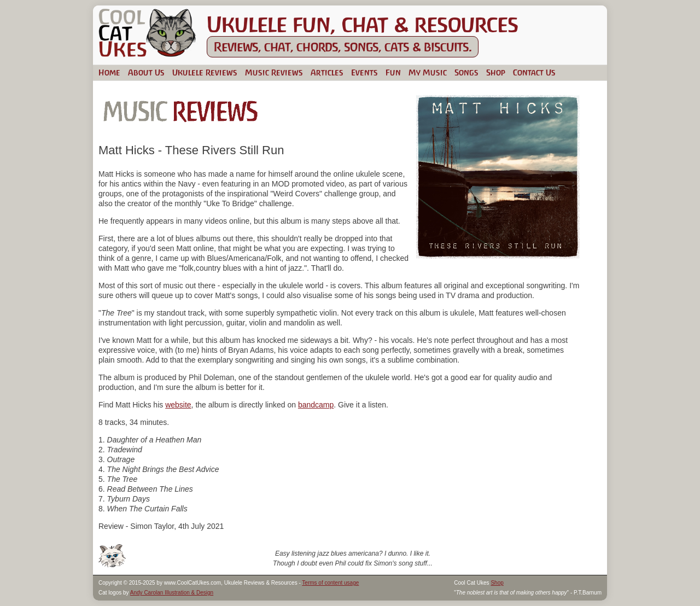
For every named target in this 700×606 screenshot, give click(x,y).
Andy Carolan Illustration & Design (172, 593)
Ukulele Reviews (205, 72)
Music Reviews (274, 72)
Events (364, 72)
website (178, 405)
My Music (428, 72)
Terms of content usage (330, 583)
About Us (146, 72)
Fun (393, 72)
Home (109, 72)
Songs (466, 72)
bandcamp (316, 405)
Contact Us (534, 72)
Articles (327, 72)
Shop (496, 72)
